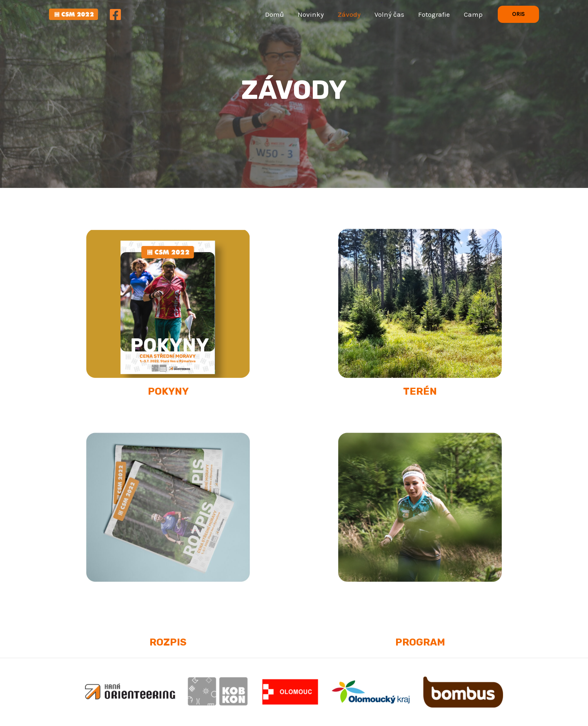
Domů (274, 14)
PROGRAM (420, 642)
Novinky (311, 14)
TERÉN (420, 391)
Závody (349, 14)
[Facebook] (115, 15)
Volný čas (389, 14)
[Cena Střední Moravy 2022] (73, 13)
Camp (473, 14)
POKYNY (168, 391)
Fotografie (434, 14)
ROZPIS (168, 642)
